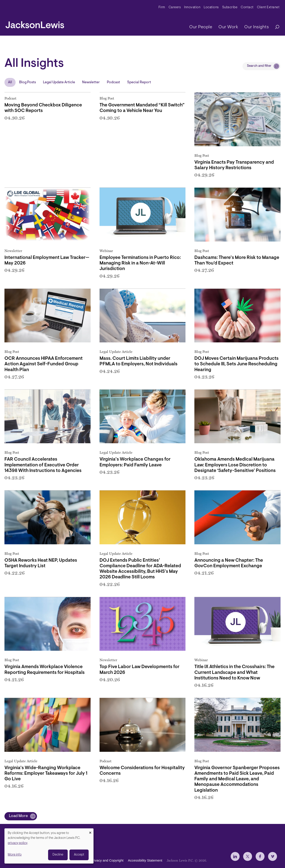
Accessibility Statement (145, 860)
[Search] (275, 27)
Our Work (228, 27)
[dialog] (49, 846)
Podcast (113, 82)
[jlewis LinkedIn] (235, 856)
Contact (247, 7)
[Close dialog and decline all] (90, 831)
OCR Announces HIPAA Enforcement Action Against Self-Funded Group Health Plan (44, 364)
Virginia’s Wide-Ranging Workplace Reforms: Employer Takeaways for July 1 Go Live (46, 773)
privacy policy (18, 843)
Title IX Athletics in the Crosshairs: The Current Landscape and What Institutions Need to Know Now (234, 672)
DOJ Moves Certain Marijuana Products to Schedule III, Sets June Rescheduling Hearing (236, 364)
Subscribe (230, 7)
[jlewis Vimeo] (273, 856)
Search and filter (259, 66)
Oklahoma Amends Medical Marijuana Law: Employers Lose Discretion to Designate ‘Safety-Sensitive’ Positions (235, 465)
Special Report (139, 82)
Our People (201, 27)
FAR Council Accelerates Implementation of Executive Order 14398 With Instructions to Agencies (43, 465)
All (10, 82)
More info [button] (15, 855)
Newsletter (91, 82)
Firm (162, 7)
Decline (58, 855)
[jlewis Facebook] (260, 856)
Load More (18, 816)
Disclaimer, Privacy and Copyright (98, 860)
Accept (79, 855)
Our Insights (256, 27)
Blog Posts (27, 82)
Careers (175, 7)
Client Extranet (268, 7)
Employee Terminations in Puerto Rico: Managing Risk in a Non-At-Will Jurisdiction (140, 263)
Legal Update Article (59, 82)
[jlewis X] (248, 856)
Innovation (192, 7)
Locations (211, 7)
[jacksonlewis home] (35, 24)
